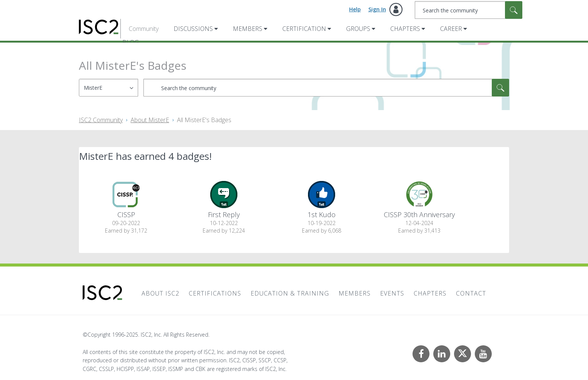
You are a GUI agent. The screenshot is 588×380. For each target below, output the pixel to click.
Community (144, 29)
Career (451, 29)
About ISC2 (160, 293)
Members (248, 29)
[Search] (469, 10)
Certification (304, 29)
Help (355, 9)
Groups (358, 29)
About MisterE (150, 120)
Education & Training (290, 293)
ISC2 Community (101, 120)
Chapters (405, 29)
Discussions (193, 29)
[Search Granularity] (109, 88)
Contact (471, 293)
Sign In (377, 9)
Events (392, 293)
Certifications (215, 293)
